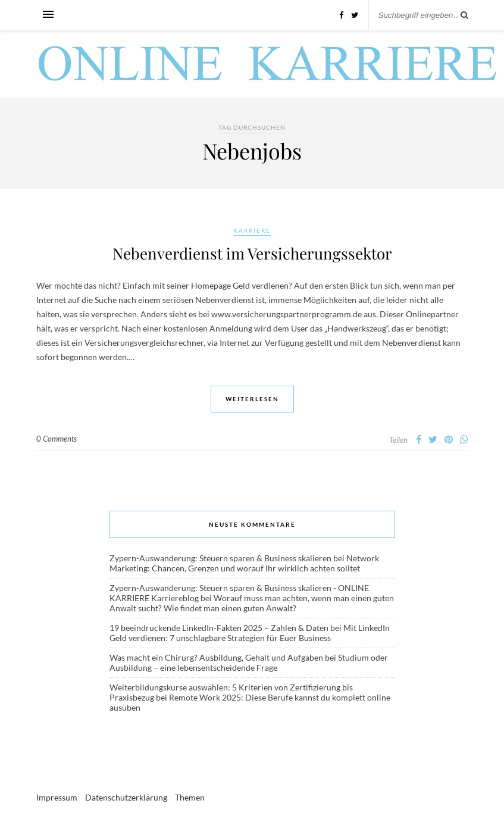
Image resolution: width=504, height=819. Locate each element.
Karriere (252, 230)
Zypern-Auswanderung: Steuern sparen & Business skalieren (220, 558)
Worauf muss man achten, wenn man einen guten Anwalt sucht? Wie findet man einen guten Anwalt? (252, 603)
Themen (190, 797)
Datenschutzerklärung (126, 797)
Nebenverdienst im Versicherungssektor (252, 253)
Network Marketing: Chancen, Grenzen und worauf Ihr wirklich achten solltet (244, 563)
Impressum (57, 797)
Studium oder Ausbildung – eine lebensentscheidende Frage (249, 662)
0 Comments (57, 439)
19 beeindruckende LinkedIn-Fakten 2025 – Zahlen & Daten (219, 628)
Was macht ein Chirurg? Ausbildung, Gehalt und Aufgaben (216, 657)
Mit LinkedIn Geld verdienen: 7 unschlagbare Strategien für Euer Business (250, 633)
